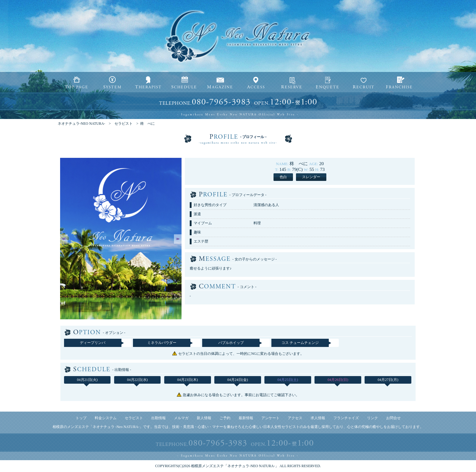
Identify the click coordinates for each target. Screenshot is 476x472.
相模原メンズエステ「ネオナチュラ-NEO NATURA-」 (235, 466)
